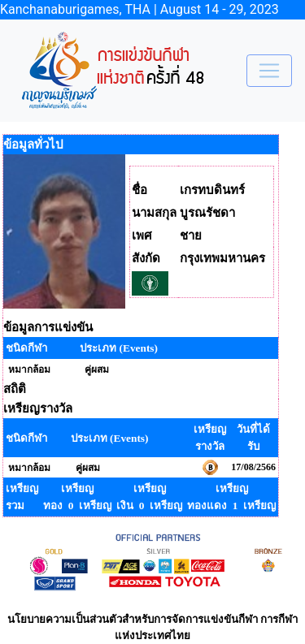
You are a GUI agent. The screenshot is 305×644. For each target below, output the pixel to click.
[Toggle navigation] (269, 71)
